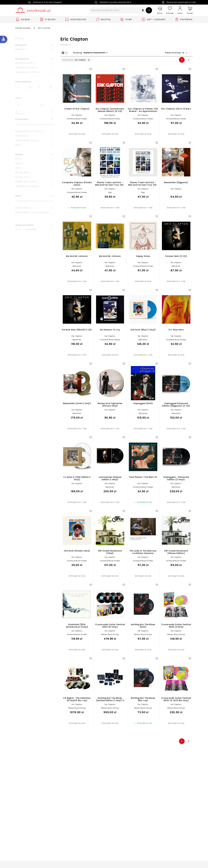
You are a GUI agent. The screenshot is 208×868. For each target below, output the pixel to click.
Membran (77, 268)
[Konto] (180, 10)
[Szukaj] (149, 10)
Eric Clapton (77, 117)
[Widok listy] (65, 53)
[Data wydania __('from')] (24, 87)
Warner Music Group (110, 636)
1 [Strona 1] (182, 61)
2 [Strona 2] (189, 61)
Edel (110, 194)
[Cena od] (23, 105)
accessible (3, 39)
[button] (143, 11)
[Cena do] (45, 105)
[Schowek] (170, 10)
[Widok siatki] (62, 53)
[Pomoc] (160, 10)
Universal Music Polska (77, 120)
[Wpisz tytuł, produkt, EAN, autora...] (120, 10)
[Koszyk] (190, 10)
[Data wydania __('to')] (45, 87)
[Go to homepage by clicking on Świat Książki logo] (33, 10)
